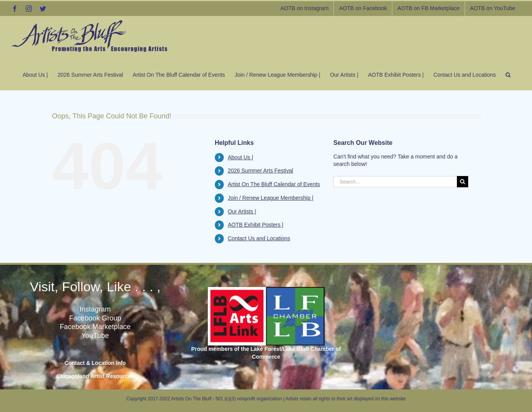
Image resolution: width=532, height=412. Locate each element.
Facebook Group (95, 318)
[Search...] (395, 182)
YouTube (95, 336)
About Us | (240, 157)
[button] (508, 73)
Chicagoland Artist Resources (95, 376)
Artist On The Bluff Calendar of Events (274, 184)
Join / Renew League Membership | (270, 198)
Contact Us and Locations (259, 238)
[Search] (463, 182)
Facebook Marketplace (95, 327)
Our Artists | (242, 211)
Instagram (95, 309)
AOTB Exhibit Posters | (255, 225)
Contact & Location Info (95, 363)
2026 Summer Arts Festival (260, 171)
